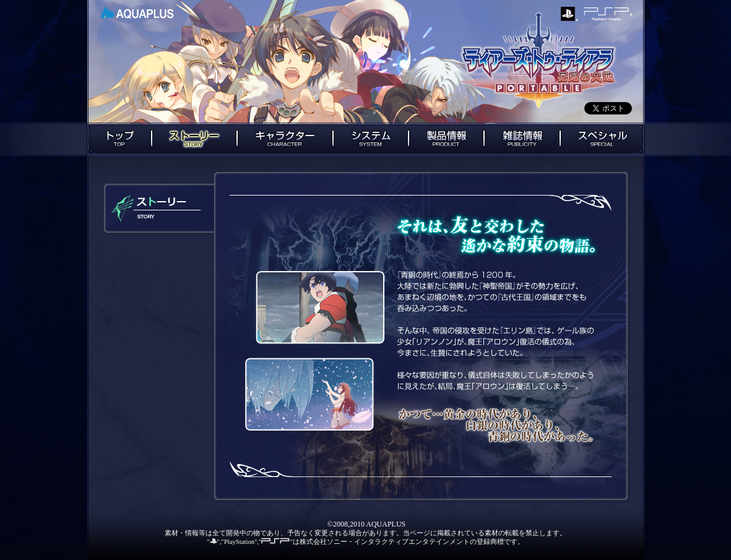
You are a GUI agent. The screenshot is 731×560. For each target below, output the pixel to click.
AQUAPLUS (137, 13)
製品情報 (446, 139)
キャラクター (285, 139)
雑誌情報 (522, 139)
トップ (119, 139)
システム (371, 139)
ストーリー (194, 139)
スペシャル (603, 139)
